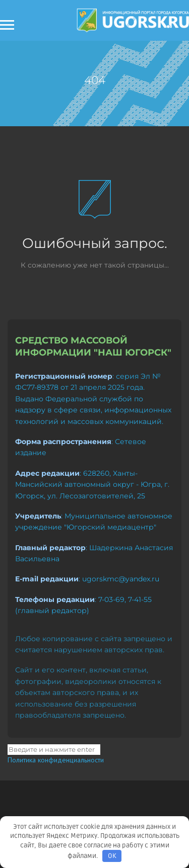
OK (112, 856)
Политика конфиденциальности (56, 760)
